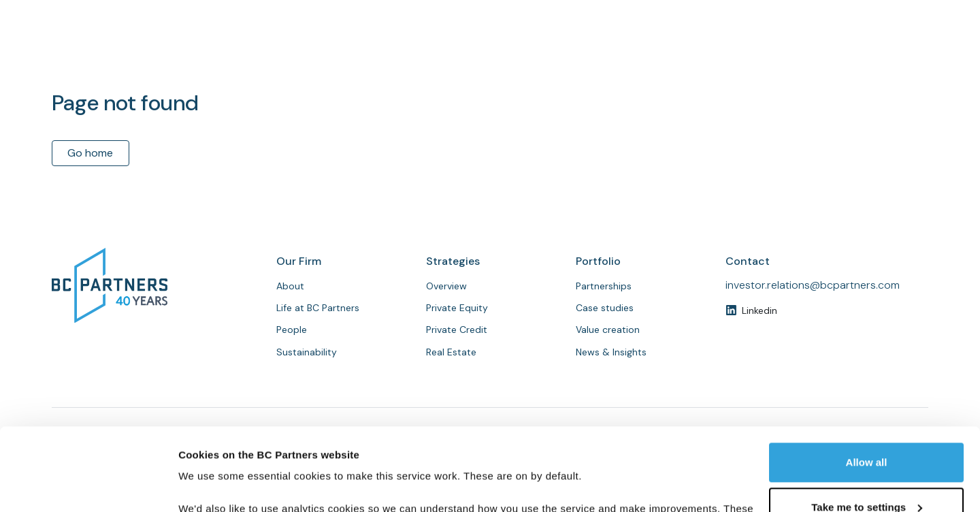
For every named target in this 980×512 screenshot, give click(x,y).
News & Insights (795, 56)
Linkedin (759, 310)
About (509, 56)
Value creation (608, 330)
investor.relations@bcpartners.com (813, 285)
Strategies (571, 56)
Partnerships (703, 56)
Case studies (605, 308)
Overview (446, 286)
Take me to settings (867, 429)
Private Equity (457, 308)
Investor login (877, 13)
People (634, 56)
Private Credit (457, 330)
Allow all (867, 385)
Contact (892, 55)
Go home (90, 153)
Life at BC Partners (318, 308)
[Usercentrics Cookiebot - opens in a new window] (88, 485)
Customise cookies (225, 485)
